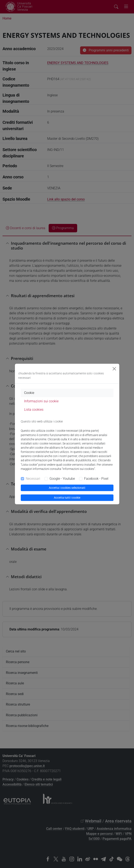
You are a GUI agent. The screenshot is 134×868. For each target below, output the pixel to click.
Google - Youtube (62, 479)
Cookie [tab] (29, 393)
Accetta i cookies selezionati (67, 488)
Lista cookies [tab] (34, 410)
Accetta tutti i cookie (67, 498)
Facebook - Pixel (96, 479)
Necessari (33, 479)
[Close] (114, 369)
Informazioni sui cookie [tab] (41, 401)
